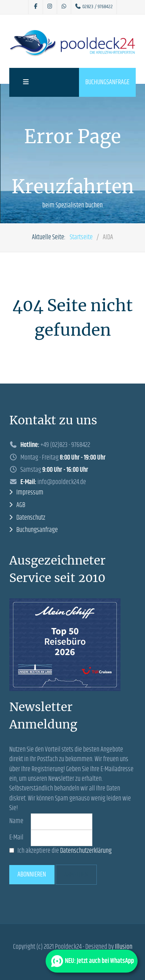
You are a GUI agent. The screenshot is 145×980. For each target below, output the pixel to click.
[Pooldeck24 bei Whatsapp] (64, 7)
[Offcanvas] (25, 82)
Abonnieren (32, 875)
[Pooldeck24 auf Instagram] (50, 7)
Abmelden (76, 875)
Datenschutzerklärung (86, 851)
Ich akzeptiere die (60, 851)
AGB (21, 505)
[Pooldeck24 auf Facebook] (36, 7)
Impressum (30, 493)
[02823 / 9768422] (94, 7)
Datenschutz (31, 518)
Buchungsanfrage (107, 82)
